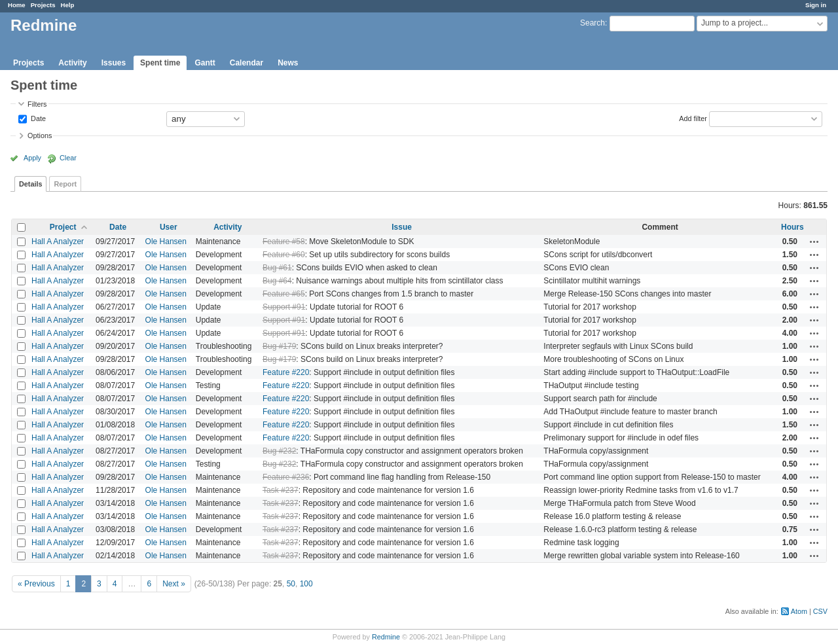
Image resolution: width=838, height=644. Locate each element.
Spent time (160, 63)
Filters (37, 104)
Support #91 (284, 307)
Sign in (816, 5)
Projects (43, 5)
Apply (32, 158)
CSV (820, 611)
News (288, 63)
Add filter (693, 118)
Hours (792, 227)
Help (68, 5)
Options (40, 135)
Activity (72, 63)
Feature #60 (284, 255)
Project (63, 227)
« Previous (36, 584)
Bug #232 (279, 451)
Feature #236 (286, 477)
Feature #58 (284, 241)
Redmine (386, 637)
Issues (114, 63)
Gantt (205, 63)
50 (291, 584)
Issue (402, 227)
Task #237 (281, 490)
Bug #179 (279, 346)
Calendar (246, 63)
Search (592, 23)
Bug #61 (277, 268)
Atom (799, 611)
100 (306, 584)
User (169, 227)
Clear (68, 158)
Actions (814, 241)
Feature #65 (284, 294)
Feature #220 (286, 372)
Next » (174, 584)
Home (17, 5)
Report (65, 184)
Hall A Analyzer (58, 241)
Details (30, 184)
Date (37, 118)
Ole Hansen (166, 241)
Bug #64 (277, 281)
